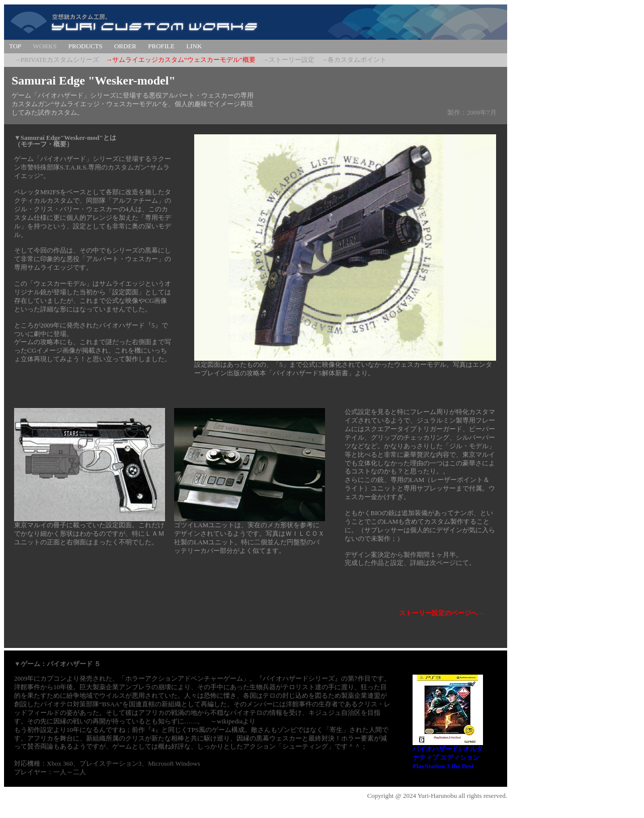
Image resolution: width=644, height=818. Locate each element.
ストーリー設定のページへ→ (441, 613)
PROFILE (161, 46)
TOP (15, 46)
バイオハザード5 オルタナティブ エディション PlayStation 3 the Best (448, 757)
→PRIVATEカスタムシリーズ (57, 60)
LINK (194, 46)
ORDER (125, 46)
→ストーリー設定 (288, 60)
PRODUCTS (86, 46)
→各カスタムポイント (354, 60)
